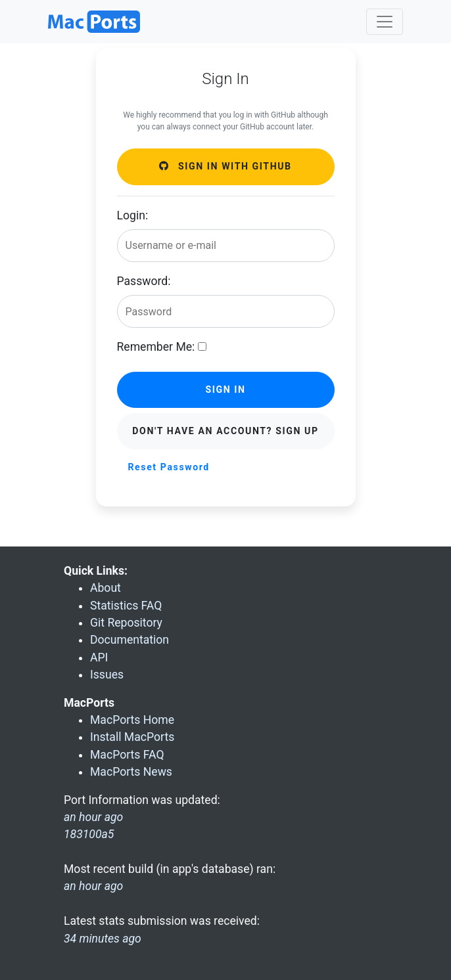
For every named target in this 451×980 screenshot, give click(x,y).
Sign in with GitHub (225, 166)
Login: (133, 215)
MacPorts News (131, 772)
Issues (107, 675)
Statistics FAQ (126, 606)
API (99, 657)
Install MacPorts (132, 737)
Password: (144, 281)
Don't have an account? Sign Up (225, 431)
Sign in (225, 390)
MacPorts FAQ (127, 755)
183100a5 (89, 834)
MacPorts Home (132, 720)
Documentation (130, 640)
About (106, 588)
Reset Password (169, 467)
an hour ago (93, 886)
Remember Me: (156, 347)
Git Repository (126, 623)
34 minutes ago (103, 939)
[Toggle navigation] (385, 22)
